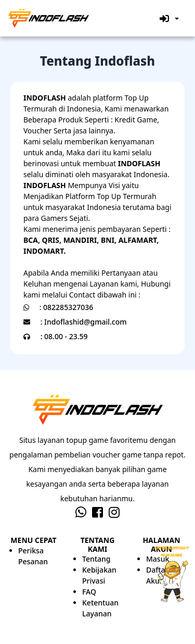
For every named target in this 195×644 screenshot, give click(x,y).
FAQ (89, 592)
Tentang (96, 559)
